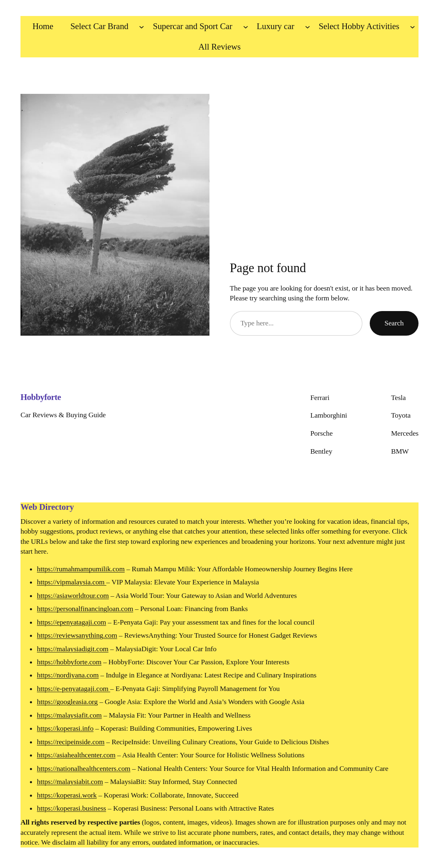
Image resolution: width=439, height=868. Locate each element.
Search (394, 323)
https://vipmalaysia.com (72, 582)
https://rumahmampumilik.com (81, 569)
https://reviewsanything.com (77, 635)
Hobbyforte (41, 397)
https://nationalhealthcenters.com (84, 768)
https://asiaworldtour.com (73, 595)
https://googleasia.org (67, 702)
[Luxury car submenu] (308, 26)
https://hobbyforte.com (69, 662)
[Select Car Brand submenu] (142, 26)
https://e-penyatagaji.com (74, 688)
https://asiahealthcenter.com (76, 755)
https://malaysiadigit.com (73, 649)
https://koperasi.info (65, 728)
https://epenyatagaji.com (72, 622)
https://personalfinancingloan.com (85, 609)
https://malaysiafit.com (69, 715)
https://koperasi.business (72, 808)
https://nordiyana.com (68, 675)
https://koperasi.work (67, 795)
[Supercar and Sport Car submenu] (246, 26)
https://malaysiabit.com (70, 782)
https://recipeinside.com (71, 742)
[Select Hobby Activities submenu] (413, 26)
